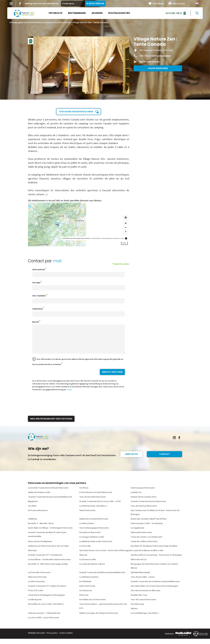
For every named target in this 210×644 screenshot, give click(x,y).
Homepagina (16, 22)
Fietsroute (56, 13)
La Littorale (85, 551)
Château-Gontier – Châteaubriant (44, 618)
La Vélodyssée (35, 605)
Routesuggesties (119, 13)
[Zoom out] (126, 227)
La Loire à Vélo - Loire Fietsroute (44, 623)
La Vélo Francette (36, 587)
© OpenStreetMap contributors (110, 238)
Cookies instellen (66, 638)
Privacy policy (52, 638)
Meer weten (131, 459)
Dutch (197, 3)
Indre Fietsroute (87, 591)
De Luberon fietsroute (90, 538)
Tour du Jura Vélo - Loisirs (143, 582)
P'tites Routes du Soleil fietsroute (96, 498)
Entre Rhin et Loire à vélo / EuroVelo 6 (46, 609)
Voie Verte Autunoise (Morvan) (145, 596)
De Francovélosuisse (38, 516)
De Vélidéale (85, 587)
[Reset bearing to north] (126, 232)
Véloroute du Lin (139, 565)
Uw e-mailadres (39, 296)
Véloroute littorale (37, 582)
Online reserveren (158, 68)
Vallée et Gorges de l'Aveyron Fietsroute (99, 618)
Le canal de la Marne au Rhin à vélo (147, 556)
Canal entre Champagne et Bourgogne (46, 600)
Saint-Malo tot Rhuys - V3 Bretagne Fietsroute (50, 533)
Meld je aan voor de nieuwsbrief (42, 3)
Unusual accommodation (57, 22)
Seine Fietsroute (87, 516)
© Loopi (121, 238)
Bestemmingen (77, 13)
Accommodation (33, 22)
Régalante (33, 507)
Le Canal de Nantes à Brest (92, 569)
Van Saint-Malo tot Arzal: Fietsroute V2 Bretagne (154, 591)
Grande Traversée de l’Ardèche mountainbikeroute (155, 587)
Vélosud (83, 560)
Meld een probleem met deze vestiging (51, 424)
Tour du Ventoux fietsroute (144, 511)
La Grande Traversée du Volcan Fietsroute (48, 493)
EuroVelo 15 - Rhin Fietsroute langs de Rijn (48, 569)
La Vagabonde (137, 533)
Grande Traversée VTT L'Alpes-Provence (47, 591)
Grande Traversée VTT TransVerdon (45, 560)
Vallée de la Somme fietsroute (94, 524)
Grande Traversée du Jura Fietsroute (148, 507)
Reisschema (158, 4)
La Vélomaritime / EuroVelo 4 (93, 511)
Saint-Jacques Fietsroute (143, 493)
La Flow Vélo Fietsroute (39, 578)
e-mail (69, 395)
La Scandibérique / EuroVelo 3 (145, 618)
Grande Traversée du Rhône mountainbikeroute (102, 578)
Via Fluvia (84, 493)
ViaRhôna (32, 524)
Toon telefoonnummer (158, 56)
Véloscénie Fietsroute (141, 538)
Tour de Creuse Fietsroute (143, 605)
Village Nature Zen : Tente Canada (90, 22)
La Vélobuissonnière (89, 582)
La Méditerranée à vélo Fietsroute (96, 547)
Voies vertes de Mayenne (40, 547)
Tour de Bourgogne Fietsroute (94, 533)
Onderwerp (37, 309)
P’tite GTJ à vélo (36, 596)
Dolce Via (84, 600)
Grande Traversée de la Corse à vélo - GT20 (100, 507)
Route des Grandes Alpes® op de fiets (149, 524)
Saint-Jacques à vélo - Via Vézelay (147, 529)
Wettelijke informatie (36, 638)
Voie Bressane (137, 609)
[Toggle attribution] (126, 238)
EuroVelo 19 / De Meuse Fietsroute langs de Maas (154, 551)
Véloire (134, 614)
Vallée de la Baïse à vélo (39, 498)
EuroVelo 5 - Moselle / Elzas (41, 529)
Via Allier (32, 511)
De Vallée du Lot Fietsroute (92, 605)
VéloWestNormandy (140, 578)
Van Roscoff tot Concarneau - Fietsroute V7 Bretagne (156, 560)
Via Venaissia (86, 596)
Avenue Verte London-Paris (144, 502)
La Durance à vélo (88, 565)
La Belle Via (136, 498)
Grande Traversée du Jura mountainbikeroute (50, 502)
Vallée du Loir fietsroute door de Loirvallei (48, 551)
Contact (164, 459)
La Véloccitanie (87, 529)
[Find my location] (126, 218)
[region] (79, 224)
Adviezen (97, 13)
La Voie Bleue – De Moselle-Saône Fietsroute (49, 565)
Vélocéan (32, 556)
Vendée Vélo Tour (139, 600)
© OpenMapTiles (96, 238)
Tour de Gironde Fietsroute (93, 502)
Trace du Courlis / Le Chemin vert (146, 542)
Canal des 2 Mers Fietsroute (144, 547)
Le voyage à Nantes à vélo (92, 542)
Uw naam (36, 283)
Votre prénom (38, 269)
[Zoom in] (126, 223)
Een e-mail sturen (149, 62)
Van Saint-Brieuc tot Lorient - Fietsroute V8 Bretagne (105, 556)
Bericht (36, 322)
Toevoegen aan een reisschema (76, 112)
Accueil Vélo (174, 13)
